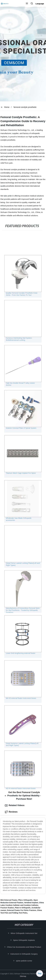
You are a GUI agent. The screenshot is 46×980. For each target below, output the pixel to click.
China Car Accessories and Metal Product (24, 947)
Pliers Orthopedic (25, 900)
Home (7, 107)
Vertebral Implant (31, 903)
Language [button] (40, 4)
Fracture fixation (7, 908)
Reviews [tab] (11, 812)
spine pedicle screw (24, 961)
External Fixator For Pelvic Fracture (22, 910)
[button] (27, 4)
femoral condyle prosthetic (25, 107)
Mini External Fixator (9, 900)
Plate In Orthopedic (23, 908)
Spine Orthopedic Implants (24, 940)
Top (40, 974)
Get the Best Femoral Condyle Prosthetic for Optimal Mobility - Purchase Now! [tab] (23, 796)
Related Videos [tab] (15, 805)
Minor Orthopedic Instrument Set (24, 933)
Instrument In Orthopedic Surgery (24, 954)
